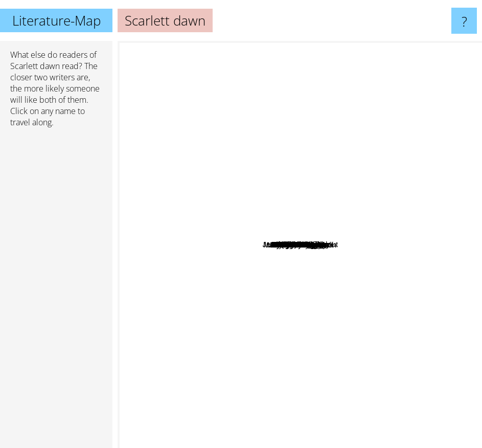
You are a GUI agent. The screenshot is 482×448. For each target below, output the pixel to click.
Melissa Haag (283, 161)
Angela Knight (260, 315)
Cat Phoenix (280, 216)
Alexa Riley (251, 324)
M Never (338, 131)
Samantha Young (262, 194)
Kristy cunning (262, 109)
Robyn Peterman (399, 270)
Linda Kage (196, 358)
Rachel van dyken (397, 354)
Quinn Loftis (220, 146)
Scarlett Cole (271, 297)
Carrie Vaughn (226, 210)
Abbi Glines (225, 159)
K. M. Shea (424, 244)
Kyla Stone (228, 180)
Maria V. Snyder (197, 236)
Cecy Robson (343, 389)
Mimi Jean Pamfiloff (334, 353)
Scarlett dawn (35, 66)
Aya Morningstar (274, 254)
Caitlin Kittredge (382, 218)
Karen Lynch (355, 234)
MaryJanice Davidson (330, 379)
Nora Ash (358, 198)
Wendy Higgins (338, 165)
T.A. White (370, 126)
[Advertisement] (56, 292)
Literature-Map (56, 20)
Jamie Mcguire (262, 119)
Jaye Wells (265, 366)
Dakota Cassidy (382, 184)
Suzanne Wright (358, 334)
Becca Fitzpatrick (369, 58)
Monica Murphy (233, 224)
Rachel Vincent (211, 272)
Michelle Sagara (179, 201)
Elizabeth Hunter (281, 97)
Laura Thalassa (404, 171)
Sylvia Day (173, 373)
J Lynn (269, 177)
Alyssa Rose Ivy (205, 290)
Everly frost (235, 344)
